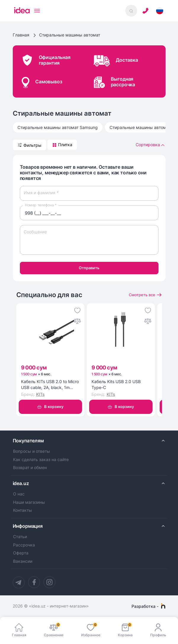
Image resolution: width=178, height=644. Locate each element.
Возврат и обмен (30, 468)
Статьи (20, 537)
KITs (40, 394)
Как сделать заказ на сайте (41, 460)
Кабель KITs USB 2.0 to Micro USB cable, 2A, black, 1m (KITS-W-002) (50, 385)
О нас (19, 494)
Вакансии (23, 561)
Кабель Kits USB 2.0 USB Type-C (116, 384)
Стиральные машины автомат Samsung (58, 127)
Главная (21, 35)
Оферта (21, 553)
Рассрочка (24, 545)
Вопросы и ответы (32, 451)
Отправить (89, 268)
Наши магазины (29, 502)
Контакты (23, 511)
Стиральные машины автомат (70, 35)
